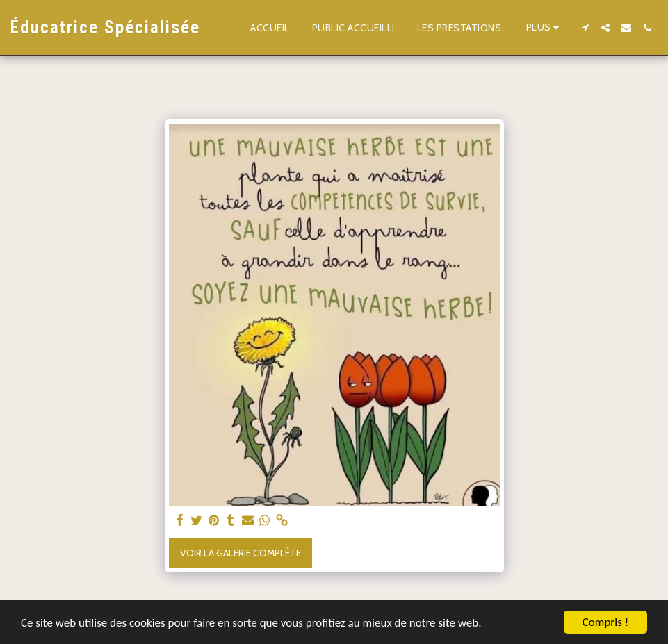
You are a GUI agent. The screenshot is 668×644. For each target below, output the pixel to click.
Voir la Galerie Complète (241, 553)
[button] (585, 28)
